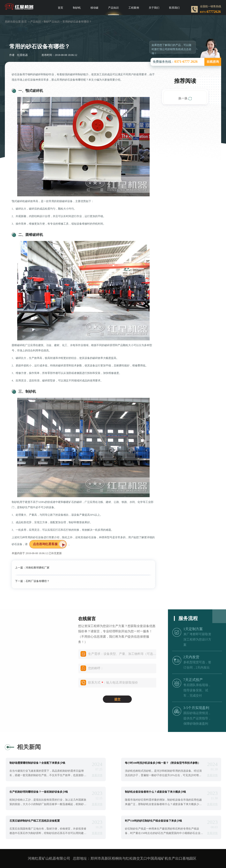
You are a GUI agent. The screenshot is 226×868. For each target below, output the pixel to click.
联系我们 (174, 8)
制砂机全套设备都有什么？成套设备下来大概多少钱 (155, 792)
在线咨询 (213, 62)
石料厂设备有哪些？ (38, 581)
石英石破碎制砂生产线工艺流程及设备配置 (35, 821)
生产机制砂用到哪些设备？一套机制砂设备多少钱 (39, 792)
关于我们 (154, 8)
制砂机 (77, 8)
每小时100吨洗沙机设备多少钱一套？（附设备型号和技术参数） (163, 763)
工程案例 (134, 8)
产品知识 (113, 8)
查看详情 (97, 775)
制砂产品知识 (52, 22)
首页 (60, 8)
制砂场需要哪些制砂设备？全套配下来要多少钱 (37, 763)
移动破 (94, 8)
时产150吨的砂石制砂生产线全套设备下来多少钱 (153, 821)
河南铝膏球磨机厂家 (38, 568)
